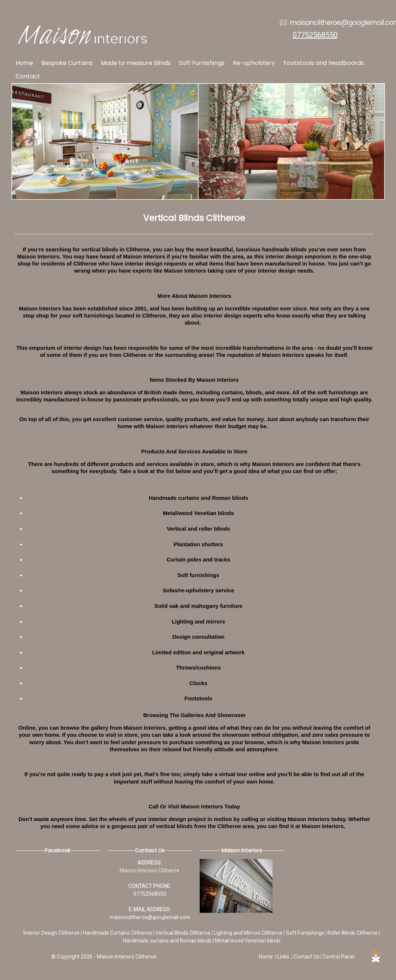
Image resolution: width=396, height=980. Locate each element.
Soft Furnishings (202, 63)
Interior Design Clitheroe (52, 933)
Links (283, 957)
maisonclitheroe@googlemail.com (150, 917)
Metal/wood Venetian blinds (248, 941)
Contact (28, 76)
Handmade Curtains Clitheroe (118, 933)
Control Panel (339, 957)
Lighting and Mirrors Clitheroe (249, 933)
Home (24, 63)
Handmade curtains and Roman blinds (168, 941)
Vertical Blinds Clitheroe (183, 933)
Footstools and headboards (324, 63)
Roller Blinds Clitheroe (353, 933)
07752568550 (315, 35)
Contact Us (307, 957)
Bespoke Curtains (67, 63)
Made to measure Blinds (136, 63)
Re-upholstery (254, 63)
